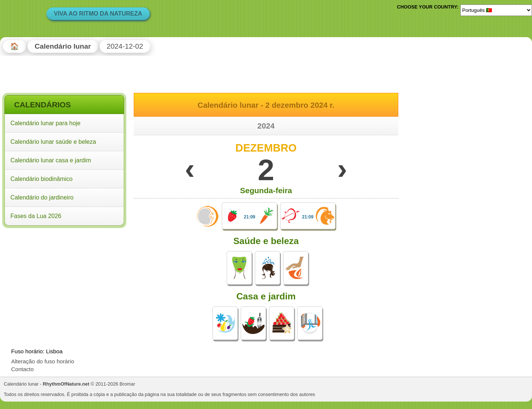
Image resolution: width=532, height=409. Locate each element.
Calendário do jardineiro (42, 197)
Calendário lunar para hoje (46, 123)
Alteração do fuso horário (43, 361)
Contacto (22, 369)
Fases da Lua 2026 (36, 216)
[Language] (496, 10)
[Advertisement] (64, 278)
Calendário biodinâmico (41, 179)
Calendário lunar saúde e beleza (53, 142)
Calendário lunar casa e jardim (51, 160)
